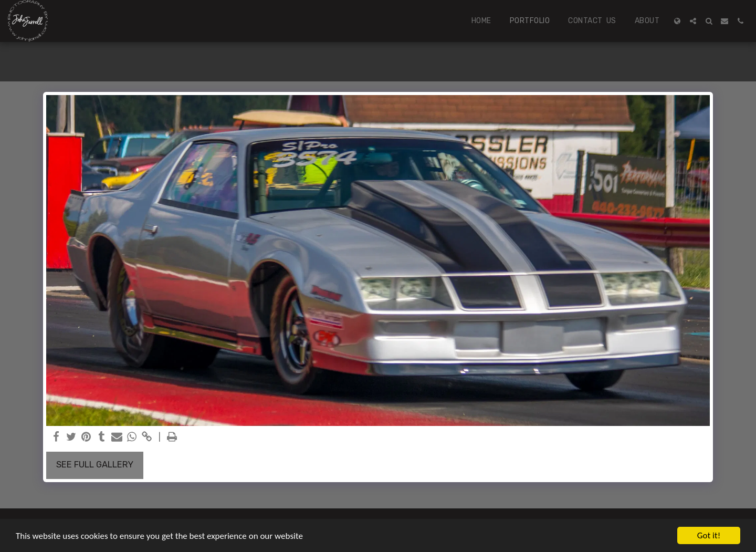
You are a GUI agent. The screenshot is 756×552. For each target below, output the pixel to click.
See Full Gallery (95, 465)
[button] (693, 21)
